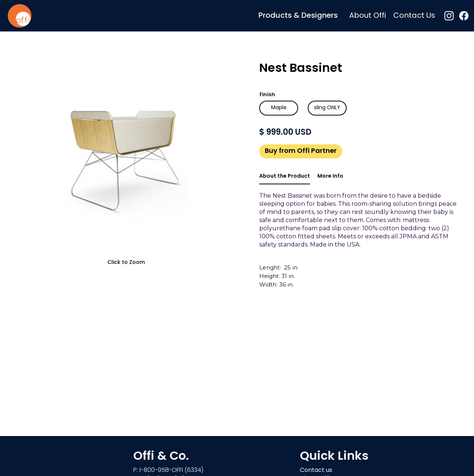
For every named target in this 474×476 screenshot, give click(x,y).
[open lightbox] (126, 161)
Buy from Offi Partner (301, 151)
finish (267, 95)
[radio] (279, 108)
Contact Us (414, 16)
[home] (19, 16)
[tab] (285, 177)
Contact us (316, 470)
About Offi (368, 16)
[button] (298, 16)
